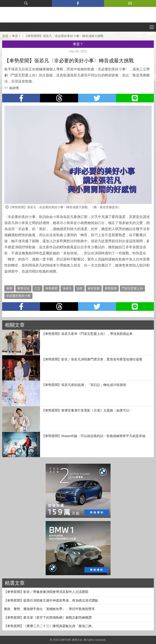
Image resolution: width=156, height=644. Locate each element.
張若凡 (67, 288)
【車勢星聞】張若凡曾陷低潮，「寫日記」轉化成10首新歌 (84, 385)
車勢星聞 (51, 288)
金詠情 (14, 88)
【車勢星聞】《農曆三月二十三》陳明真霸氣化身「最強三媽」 (49, 626)
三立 (37, 288)
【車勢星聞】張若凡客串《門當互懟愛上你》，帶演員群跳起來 (87, 334)
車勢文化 (23, 288)
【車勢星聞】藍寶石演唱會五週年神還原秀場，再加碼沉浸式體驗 (51, 600)
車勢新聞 (111, 288)
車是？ (16, 36)
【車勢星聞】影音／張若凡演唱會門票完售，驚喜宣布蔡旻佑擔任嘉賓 (92, 359)
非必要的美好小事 (18, 296)
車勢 (9, 288)
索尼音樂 (94, 288)
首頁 (5, 36)
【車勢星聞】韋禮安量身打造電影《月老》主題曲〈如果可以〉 (87, 410)
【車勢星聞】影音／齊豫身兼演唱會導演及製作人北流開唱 (46, 592)
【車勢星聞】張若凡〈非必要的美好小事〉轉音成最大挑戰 (64, 36)
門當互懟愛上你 (132, 288)
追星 (80, 288)
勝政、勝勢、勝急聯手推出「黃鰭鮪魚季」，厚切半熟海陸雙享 (49, 609)
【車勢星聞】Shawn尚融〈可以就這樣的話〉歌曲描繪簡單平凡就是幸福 (94, 436)
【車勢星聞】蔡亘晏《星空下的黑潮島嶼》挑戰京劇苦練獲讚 (48, 618)
